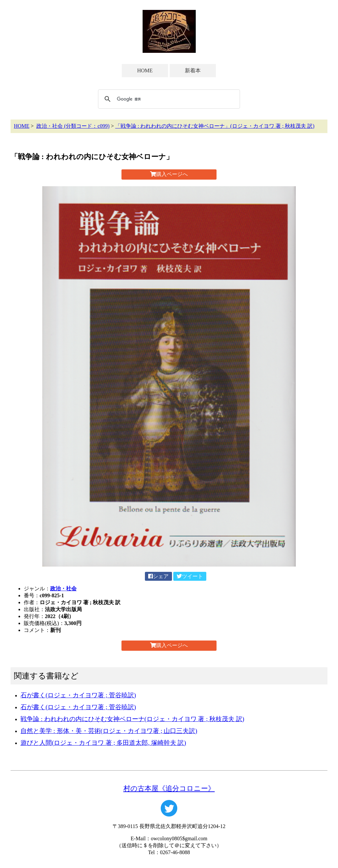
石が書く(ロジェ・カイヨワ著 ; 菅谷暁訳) (78, 695)
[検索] (168, 99)
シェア (158, 576)
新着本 (193, 70)
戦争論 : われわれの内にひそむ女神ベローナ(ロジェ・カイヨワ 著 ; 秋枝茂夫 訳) (132, 719)
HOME (145, 70)
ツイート (190, 576)
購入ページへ (169, 174)
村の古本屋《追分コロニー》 (169, 788)
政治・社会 (63, 589)
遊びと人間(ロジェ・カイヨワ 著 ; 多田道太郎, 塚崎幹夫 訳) (103, 743)
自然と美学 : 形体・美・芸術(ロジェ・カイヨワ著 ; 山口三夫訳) (109, 731)
